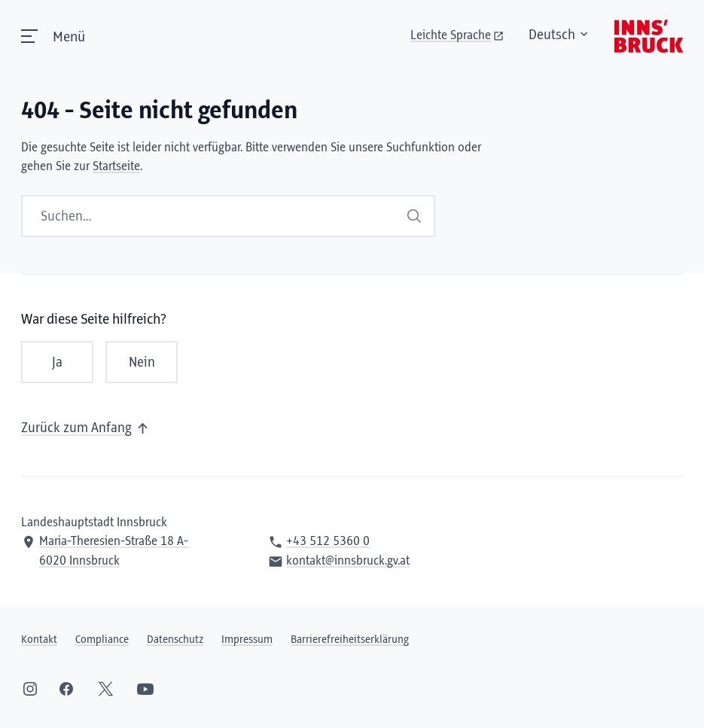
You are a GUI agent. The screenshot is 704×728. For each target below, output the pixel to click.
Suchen (414, 216)
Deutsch (559, 35)
